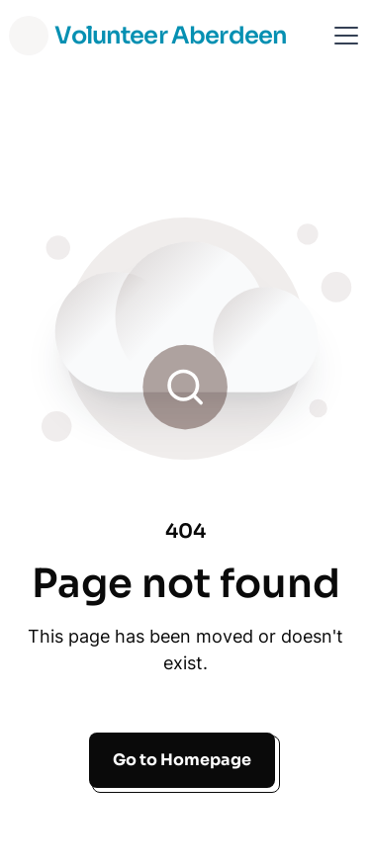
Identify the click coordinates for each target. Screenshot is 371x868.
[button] (342, 36)
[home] (148, 36)
